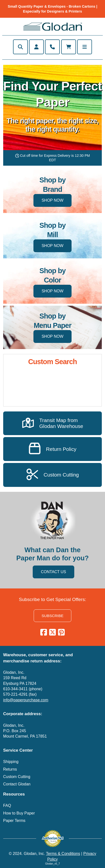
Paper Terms (14, 821)
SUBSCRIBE (52, 616)
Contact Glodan (17, 784)
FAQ (7, 806)
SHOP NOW (52, 200)
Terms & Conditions (63, 854)
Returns (10, 769)
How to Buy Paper (19, 813)
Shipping (11, 762)
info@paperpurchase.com (26, 700)
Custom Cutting (17, 777)
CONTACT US (53, 572)
